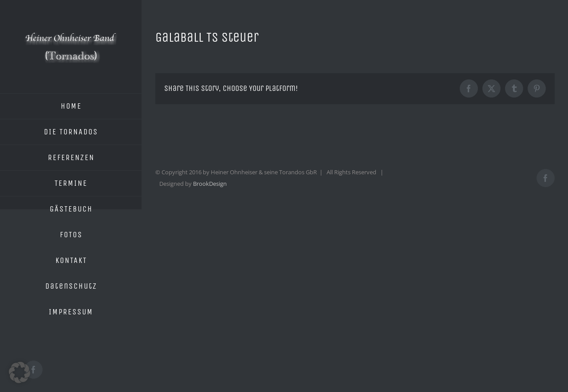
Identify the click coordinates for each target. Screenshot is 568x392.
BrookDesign (210, 184)
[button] (20, 372)
